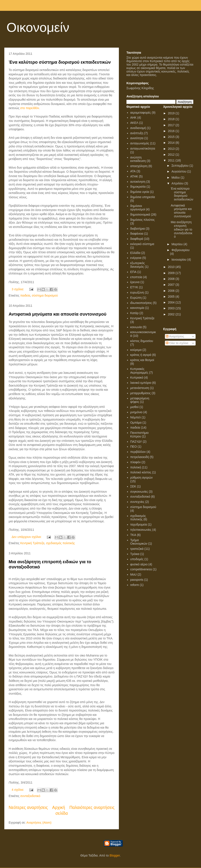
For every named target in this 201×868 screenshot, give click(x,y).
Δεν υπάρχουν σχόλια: (27, 537)
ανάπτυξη (137, 133)
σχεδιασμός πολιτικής (61, 543)
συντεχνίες (137, 502)
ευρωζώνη (137, 292)
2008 (172, 279)
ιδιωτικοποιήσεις (141, 303)
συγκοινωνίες (139, 492)
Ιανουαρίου (179, 260)
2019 (172, 113)
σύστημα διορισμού (45, 295)
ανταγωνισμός (140, 143)
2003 (172, 308)
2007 (172, 285)
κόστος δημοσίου (142, 341)
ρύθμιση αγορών (142, 478)
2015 (172, 137)
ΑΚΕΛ (134, 123)
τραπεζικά (137, 549)
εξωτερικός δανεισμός (138, 265)
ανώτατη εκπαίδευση (138, 159)
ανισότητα (137, 138)
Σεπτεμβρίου (180, 166)
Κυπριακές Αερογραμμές (139, 371)
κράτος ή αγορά (141, 355)
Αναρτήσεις (175, 336)
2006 (172, 291)
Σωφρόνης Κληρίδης (140, 88)
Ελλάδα (135, 253)
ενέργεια (136, 258)
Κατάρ (135, 313)
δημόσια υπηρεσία (143, 197)
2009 (172, 273)
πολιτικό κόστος (141, 472)
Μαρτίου (177, 244)
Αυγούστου (179, 171)
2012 (172, 155)
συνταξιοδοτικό (30, 796)
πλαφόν (136, 462)
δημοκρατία (138, 187)
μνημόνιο (136, 412)
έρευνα (135, 282)
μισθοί (135, 407)
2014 (172, 143)
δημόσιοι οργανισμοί (138, 208)
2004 (172, 302)
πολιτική (136, 467)
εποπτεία (136, 277)
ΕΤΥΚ (134, 287)
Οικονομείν (38, 27)
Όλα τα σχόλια (177, 343)
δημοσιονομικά (140, 215)
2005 (172, 297)
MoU (134, 574)
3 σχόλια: (18, 289)
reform (135, 585)
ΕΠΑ (133, 272)
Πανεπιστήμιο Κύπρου (140, 435)
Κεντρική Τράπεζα (32, 543)
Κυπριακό (137, 378)
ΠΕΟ (134, 447)
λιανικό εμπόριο (141, 383)
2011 (172, 160)
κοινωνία (136, 327)
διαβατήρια (138, 229)
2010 (172, 267)
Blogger (115, 855)
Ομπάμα (136, 423)
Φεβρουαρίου (180, 250)
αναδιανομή (138, 128)
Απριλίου (178, 183)
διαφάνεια (137, 234)
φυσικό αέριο (139, 564)
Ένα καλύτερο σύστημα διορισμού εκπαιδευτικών (60, 62)
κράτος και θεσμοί (142, 360)
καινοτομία (137, 308)
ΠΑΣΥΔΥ (136, 442)
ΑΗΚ (133, 118)
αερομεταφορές (141, 113)
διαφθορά (137, 239)
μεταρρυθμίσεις (141, 393)
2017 (172, 125)
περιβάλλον (138, 452)
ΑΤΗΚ (134, 176)
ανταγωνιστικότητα (143, 148)
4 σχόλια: (18, 790)
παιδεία (25, 295)
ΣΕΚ (133, 486)
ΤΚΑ (133, 535)
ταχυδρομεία (139, 524)
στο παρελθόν (30, 108)
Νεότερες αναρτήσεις (28, 807)
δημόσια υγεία (140, 192)
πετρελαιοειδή (140, 457)
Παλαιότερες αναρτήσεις (92, 807)
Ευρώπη (136, 298)
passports (137, 580)
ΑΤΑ (133, 171)
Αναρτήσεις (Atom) (39, 823)
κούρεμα (136, 350)
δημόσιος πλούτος (143, 220)
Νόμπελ (136, 417)
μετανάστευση (140, 388)
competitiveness (141, 569)
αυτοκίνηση (138, 182)
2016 (172, 131)
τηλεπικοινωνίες (141, 530)
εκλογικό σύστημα (142, 244)
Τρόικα (135, 554)
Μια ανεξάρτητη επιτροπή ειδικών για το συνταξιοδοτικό (182, 229)
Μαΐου (176, 177)
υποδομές (137, 559)
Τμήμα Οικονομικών (139, 542)
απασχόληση (139, 166)
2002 (172, 314)
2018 (172, 119)
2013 (172, 149)
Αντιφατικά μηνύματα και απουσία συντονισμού (57, 314)
